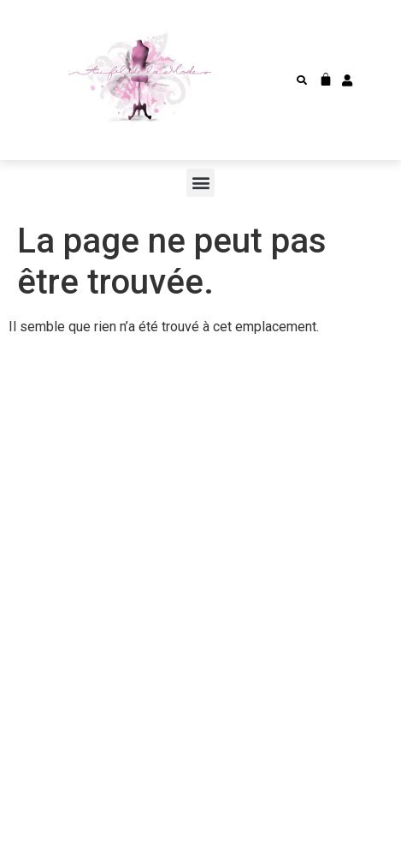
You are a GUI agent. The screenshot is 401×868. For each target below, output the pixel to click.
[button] (302, 80)
